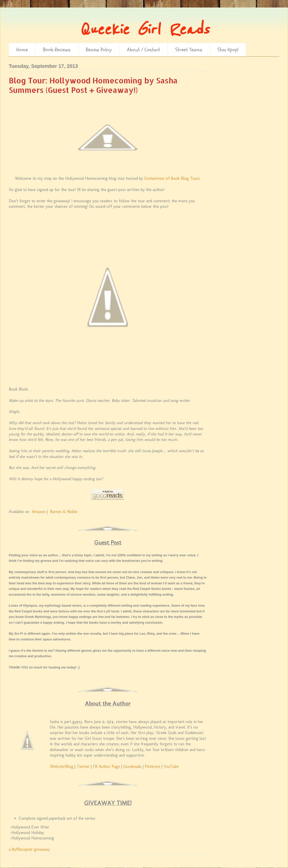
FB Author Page (106, 766)
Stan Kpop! (228, 50)
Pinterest (153, 766)
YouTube (171, 766)
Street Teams (189, 50)
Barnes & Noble (64, 512)
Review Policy (99, 50)
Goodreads (132, 766)
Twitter (83, 766)
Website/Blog (62, 766)
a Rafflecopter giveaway (29, 849)
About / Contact (143, 50)
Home (22, 50)
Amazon (39, 512)
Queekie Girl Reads (144, 30)
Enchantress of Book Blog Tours (172, 178)
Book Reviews (57, 50)
